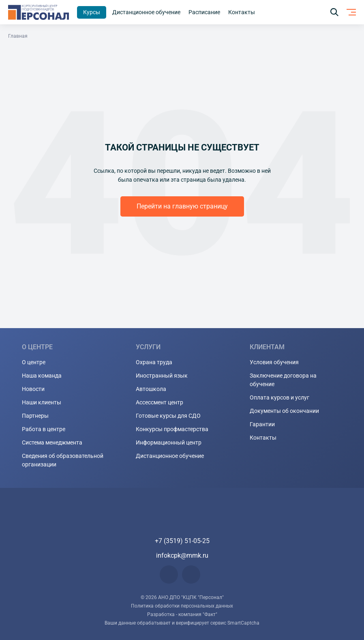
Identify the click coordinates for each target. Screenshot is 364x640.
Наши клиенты (42, 402)
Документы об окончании (284, 411)
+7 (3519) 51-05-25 (182, 541)
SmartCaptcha (243, 623)
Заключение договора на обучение (283, 380)
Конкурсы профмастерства (172, 429)
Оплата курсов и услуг (279, 397)
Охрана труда (154, 362)
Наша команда (42, 376)
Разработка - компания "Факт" (182, 614)
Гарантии (262, 424)
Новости (33, 389)
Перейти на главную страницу (182, 206)
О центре (34, 362)
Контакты (263, 438)
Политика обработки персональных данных (182, 606)
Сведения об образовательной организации (63, 460)
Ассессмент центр (160, 402)
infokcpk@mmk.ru (182, 555)
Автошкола (151, 389)
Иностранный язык (162, 376)
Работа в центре (44, 429)
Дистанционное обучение (170, 456)
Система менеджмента (52, 442)
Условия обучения (274, 362)
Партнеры (35, 416)
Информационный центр (169, 442)
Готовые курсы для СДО (168, 416)
